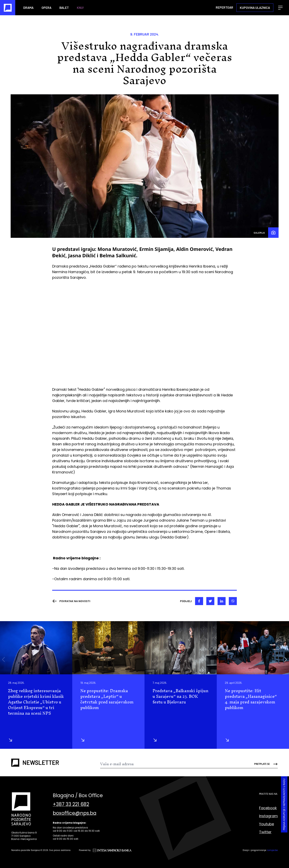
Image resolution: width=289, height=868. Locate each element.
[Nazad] (71, 601)
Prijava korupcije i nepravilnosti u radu (284, 804)
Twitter (265, 832)
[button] (285, 659)
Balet (64, 8)
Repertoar (224, 7)
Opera (46, 8)
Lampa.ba (272, 850)
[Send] (263, 764)
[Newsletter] (174, 764)
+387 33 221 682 (71, 804)
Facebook (268, 808)
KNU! (80, 8)
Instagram (268, 816)
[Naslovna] (8, 8)
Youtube (267, 824)
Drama (28, 8)
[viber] (233, 601)
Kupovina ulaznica (255, 8)
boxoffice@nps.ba (75, 813)
